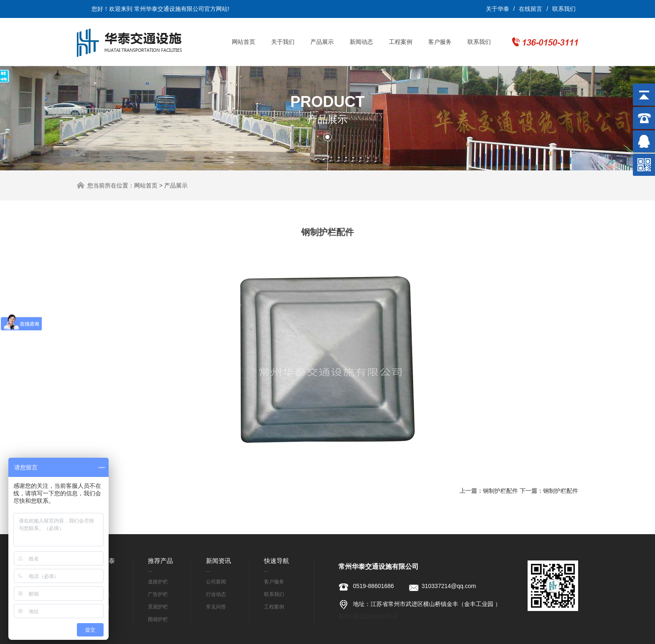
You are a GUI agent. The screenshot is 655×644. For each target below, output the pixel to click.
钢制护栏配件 (500, 491)
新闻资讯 (218, 561)
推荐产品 (160, 561)
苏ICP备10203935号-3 (368, 616)
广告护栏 (158, 594)
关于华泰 (498, 9)
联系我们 (564, 9)
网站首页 (244, 42)
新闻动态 (361, 42)
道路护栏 (158, 582)
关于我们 (283, 42)
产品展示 (322, 42)
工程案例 (401, 42)
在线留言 (531, 9)
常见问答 (216, 607)
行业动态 (216, 594)
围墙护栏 (158, 619)
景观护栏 (158, 607)
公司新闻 (216, 582)
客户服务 (440, 42)
